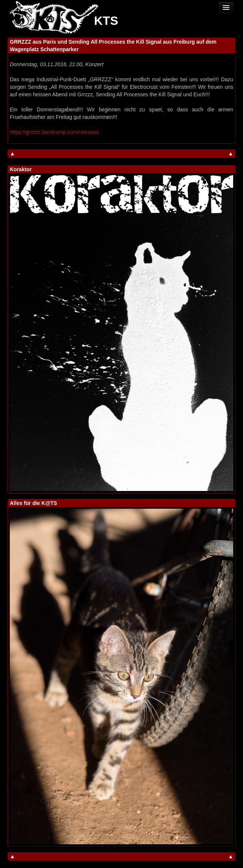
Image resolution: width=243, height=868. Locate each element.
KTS (106, 21)
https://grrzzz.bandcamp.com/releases (54, 132)
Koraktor (21, 169)
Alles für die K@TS (33, 503)
